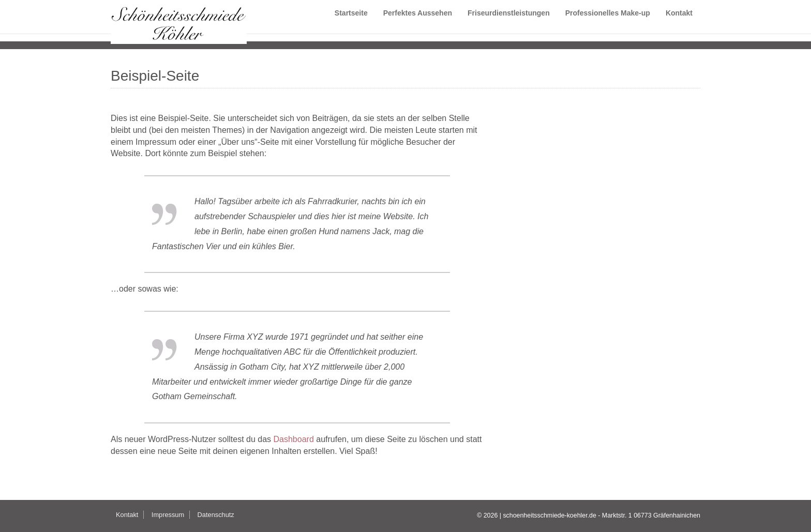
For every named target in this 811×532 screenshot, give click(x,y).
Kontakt (679, 23)
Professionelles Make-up (608, 23)
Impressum (168, 515)
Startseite (351, 23)
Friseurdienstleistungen (509, 23)
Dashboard (294, 439)
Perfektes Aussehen (418, 23)
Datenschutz (216, 515)
